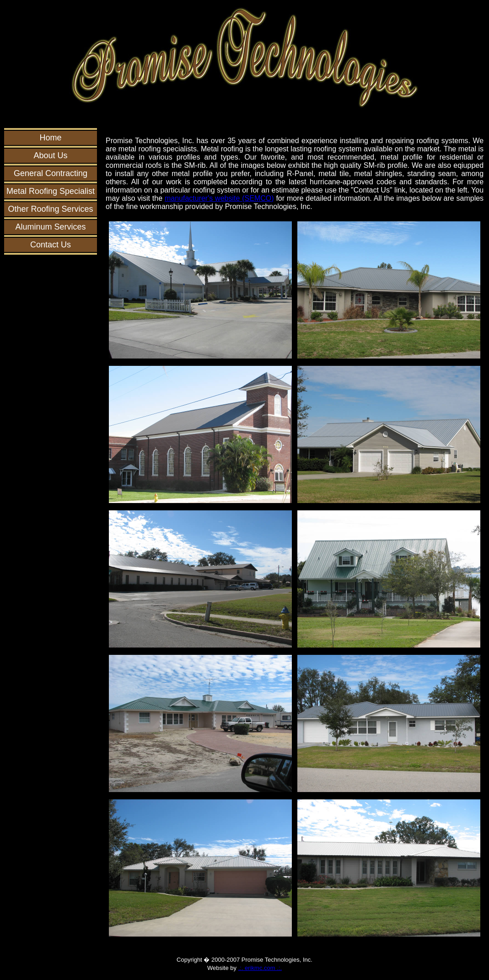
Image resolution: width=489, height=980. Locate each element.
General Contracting (51, 173)
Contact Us (51, 245)
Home (51, 138)
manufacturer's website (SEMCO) (219, 198)
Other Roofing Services (51, 209)
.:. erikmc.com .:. (260, 968)
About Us (51, 155)
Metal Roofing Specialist (51, 191)
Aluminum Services (51, 227)
